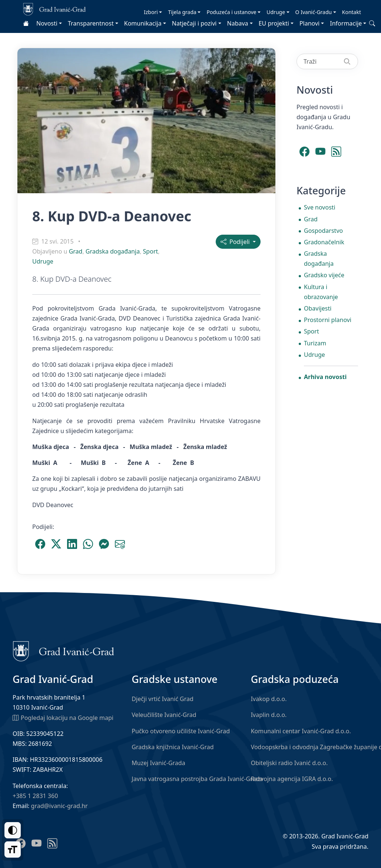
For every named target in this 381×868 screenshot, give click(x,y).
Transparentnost (91, 23)
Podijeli (236, 242)
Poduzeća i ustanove (231, 12)
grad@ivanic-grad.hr (59, 806)
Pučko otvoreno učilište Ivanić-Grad (181, 731)
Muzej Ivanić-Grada (158, 763)
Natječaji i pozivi (194, 23)
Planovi (309, 23)
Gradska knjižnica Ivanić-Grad (173, 747)
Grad (76, 251)
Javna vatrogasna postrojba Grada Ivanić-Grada (197, 779)
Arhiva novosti (325, 377)
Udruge (276, 12)
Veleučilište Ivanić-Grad (164, 715)
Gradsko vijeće (324, 275)
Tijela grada (182, 12)
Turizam (315, 343)
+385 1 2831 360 (35, 796)
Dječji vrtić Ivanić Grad (163, 699)
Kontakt (352, 12)
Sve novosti (320, 207)
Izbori (151, 12)
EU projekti (274, 23)
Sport (151, 251)
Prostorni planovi (328, 320)
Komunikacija (143, 23)
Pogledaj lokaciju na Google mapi (63, 717)
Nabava (238, 23)
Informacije (346, 23)
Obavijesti (318, 308)
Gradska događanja (113, 251)
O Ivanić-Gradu (314, 12)
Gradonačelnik (324, 242)
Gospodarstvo (323, 231)
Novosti (47, 23)
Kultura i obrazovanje (321, 292)
